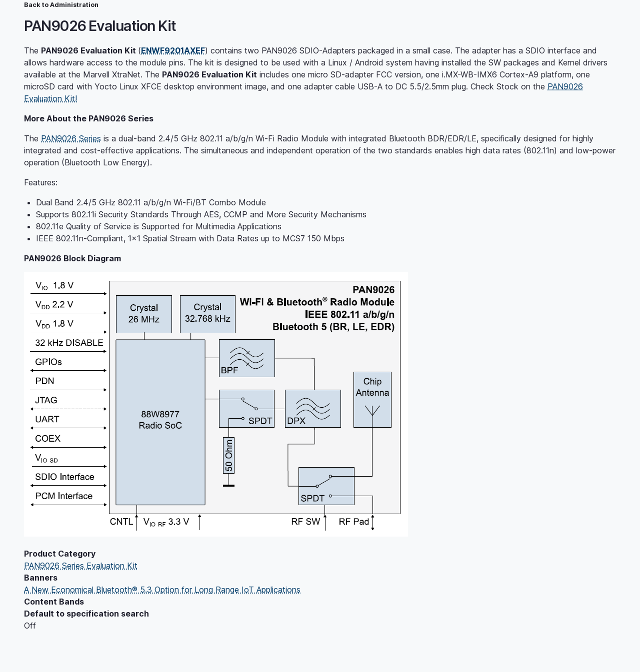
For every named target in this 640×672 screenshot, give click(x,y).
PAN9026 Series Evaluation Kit (81, 566)
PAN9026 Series (71, 138)
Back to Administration (61, 5)
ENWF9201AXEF (173, 50)
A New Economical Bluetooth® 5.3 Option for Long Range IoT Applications (162, 590)
